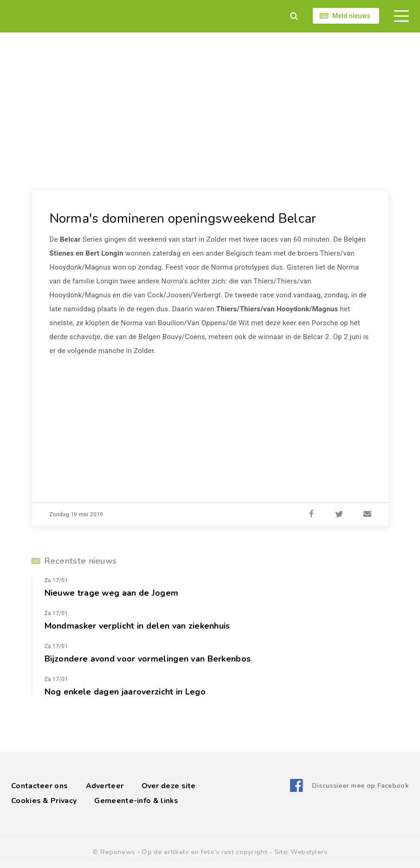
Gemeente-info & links (136, 801)
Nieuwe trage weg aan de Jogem (112, 593)
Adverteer (105, 786)
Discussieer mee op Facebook (360, 786)
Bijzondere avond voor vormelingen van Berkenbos (148, 659)
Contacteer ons (39, 786)
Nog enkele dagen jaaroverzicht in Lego (125, 692)
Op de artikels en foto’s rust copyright (204, 852)
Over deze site (169, 786)
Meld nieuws (351, 16)
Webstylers (309, 852)
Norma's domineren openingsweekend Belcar (183, 219)
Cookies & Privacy (44, 801)
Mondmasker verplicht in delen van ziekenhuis (137, 626)
